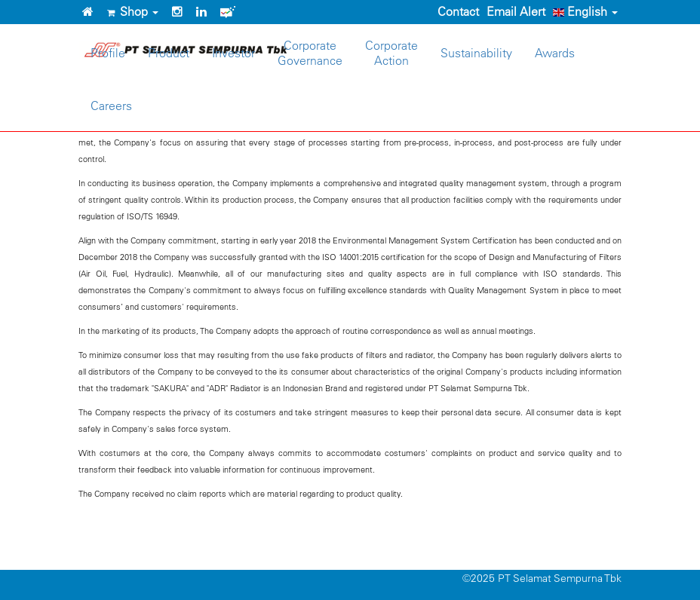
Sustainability (476, 53)
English (585, 11)
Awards (555, 53)
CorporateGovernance (310, 53)
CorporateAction (391, 53)
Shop (133, 11)
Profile (108, 53)
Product (169, 53)
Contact (458, 11)
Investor (233, 53)
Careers (111, 106)
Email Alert (516, 11)
